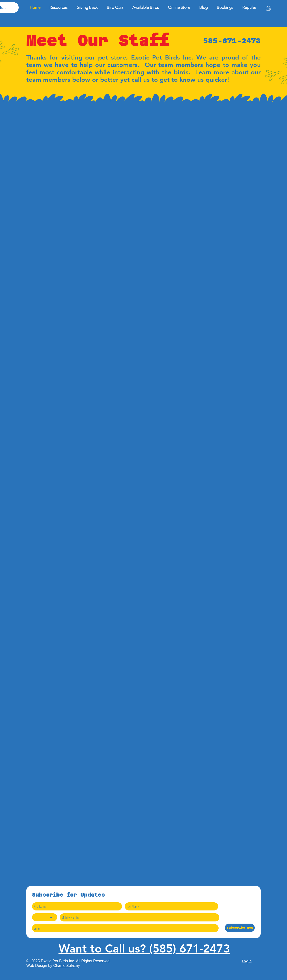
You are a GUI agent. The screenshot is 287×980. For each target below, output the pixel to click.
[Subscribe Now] (240, 928)
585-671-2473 (232, 41)
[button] (272, 8)
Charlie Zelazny (67, 966)
